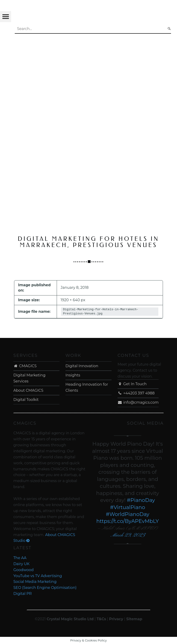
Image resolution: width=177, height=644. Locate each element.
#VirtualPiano (128, 507)
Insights (73, 375)
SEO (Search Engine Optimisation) (45, 588)
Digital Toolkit (26, 400)
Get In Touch (132, 384)
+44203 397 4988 (136, 393)
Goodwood (24, 570)
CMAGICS (25, 366)
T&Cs (101, 619)
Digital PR (23, 594)
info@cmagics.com (138, 402)
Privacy (116, 619)
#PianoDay (141, 500)
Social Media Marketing (35, 582)
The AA (20, 558)
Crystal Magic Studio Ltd (70, 619)
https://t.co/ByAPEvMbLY (128, 521)
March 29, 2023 (128, 535)
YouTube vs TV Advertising (38, 576)
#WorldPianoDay (128, 514)
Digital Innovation (82, 366)
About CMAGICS (28, 390)
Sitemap (134, 619)
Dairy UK (21, 564)
